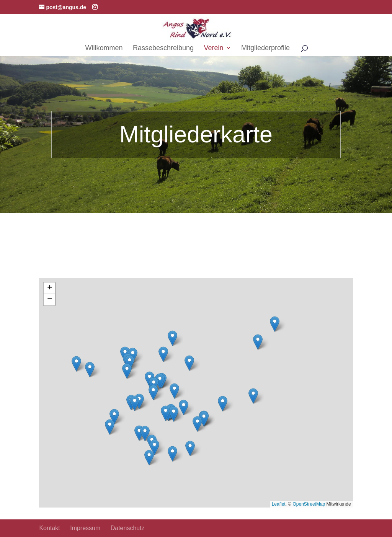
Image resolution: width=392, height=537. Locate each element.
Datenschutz (128, 528)
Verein (214, 48)
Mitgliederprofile (265, 48)
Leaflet (279, 504)
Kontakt (49, 528)
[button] (145, 433)
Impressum (85, 528)
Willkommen (104, 48)
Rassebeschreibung (163, 48)
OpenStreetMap (309, 504)
